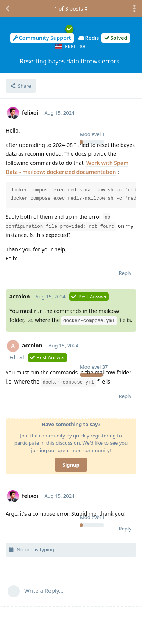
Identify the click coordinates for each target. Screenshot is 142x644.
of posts (71, 9)
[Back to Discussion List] (8, 9)
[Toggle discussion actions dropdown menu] (134, 9)
